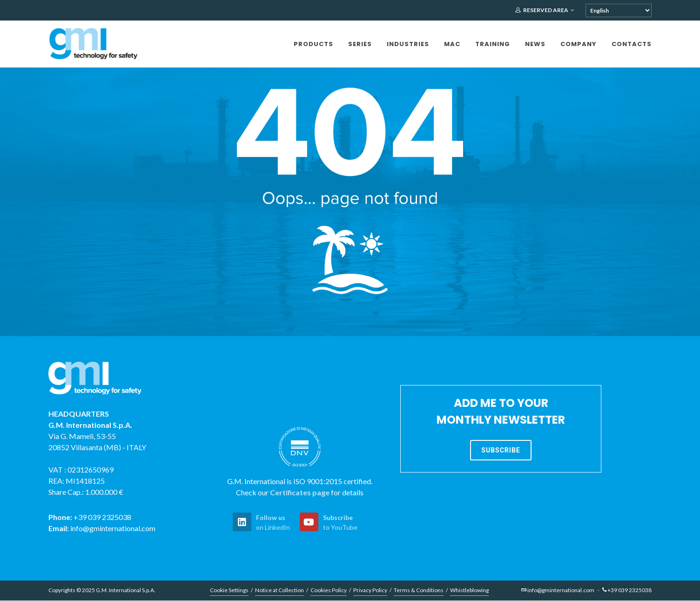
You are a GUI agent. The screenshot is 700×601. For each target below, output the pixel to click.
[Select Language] (619, 10)
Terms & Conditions (419, 591)
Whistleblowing (469, 591)
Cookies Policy (329, 591)
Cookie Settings (229, 591)
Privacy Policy (370, 591)
